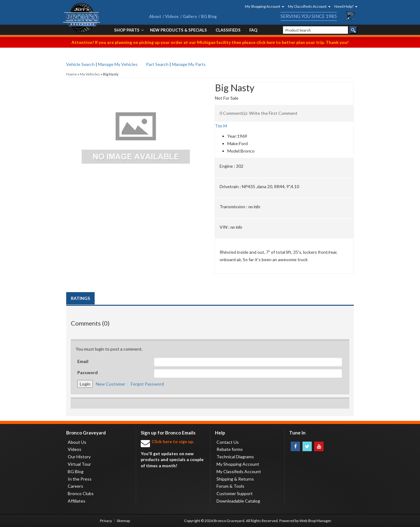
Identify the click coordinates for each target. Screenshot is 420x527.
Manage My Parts (189, 64)
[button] (263, 6)
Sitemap (123, 521)
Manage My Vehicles (118, 64)
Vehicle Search (80, 64)
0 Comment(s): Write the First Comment (259, 113)
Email (83, 361)
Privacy (106, 521)
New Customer (111, 384)
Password (88, 372)
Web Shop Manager (315, 521)
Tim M (221, 126)
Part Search (157, 64)
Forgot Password (147, 384)
